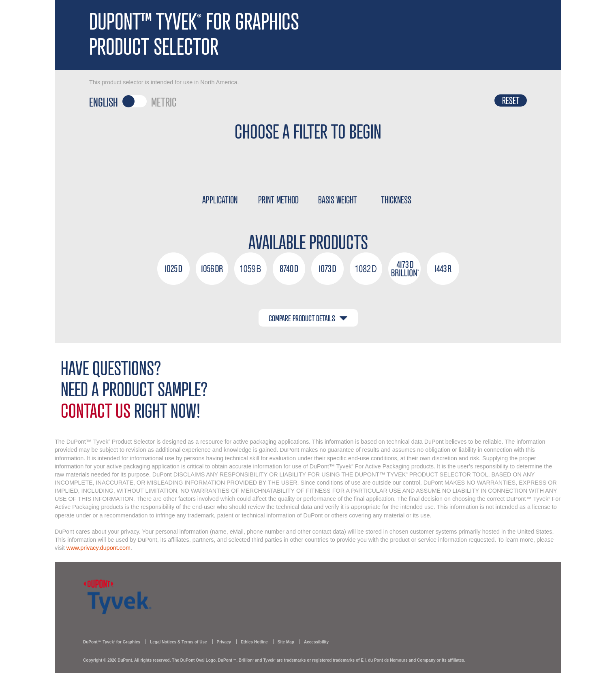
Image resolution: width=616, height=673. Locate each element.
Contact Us (96, 410)
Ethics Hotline (254, 642)
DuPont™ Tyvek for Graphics (112, 642)
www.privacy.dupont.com (98, 548)
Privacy (224, 642)
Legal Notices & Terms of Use (178, 642)
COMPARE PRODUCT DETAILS (308, 318)
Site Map (286, 642)
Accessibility (316, 642)
